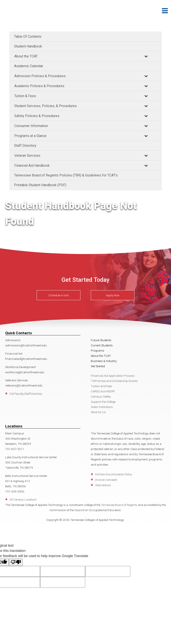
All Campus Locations (23, 499)
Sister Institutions (102, 407)
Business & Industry (104, 361)
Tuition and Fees (101, 386)
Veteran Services (27, 156)
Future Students (101, 340)
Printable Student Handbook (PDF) (40, 185)
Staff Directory (25, 146)
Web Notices (103, 485)
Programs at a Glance (30, 136)
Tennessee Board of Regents (119, 505)
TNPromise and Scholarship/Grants (114, 381)
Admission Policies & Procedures (40, 76)
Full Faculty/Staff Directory (26, 394)
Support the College (103, 402)
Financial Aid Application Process (113, 376)
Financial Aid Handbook (32, 165)
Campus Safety (101, 396)
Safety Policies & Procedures (37, 116)
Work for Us (98, 412)
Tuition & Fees (25, 96)
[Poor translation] (16, 562)
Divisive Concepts (106, 480)
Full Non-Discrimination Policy (114, 474)
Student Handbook (28, 46)
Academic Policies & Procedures (39, 86)
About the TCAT (26, 56)
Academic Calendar (29, 66)
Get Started (98, 366)
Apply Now (113, 295)
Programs (98, 351)
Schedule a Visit (59, 295)
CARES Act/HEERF (103, 391)
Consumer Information (31, 126)
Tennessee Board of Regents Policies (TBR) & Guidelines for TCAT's (66, 175)
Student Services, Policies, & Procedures (46, 106)
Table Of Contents (28, 37)
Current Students (102, 345)
